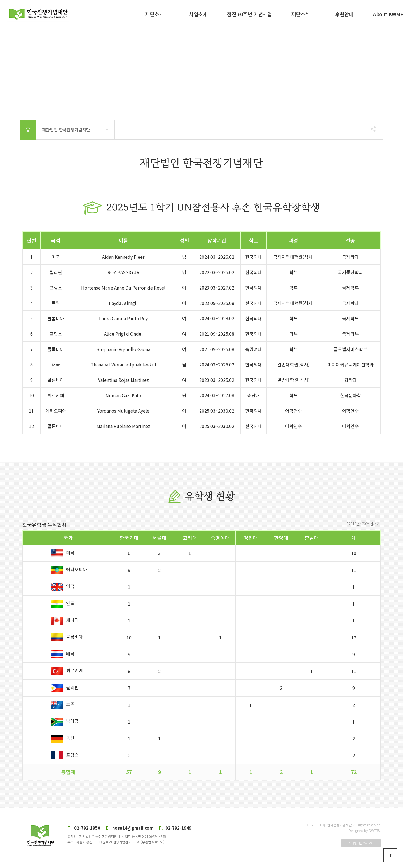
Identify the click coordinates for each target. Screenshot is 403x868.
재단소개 (154, 14)
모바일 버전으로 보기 (361, 843)
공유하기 (371, 129)
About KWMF (388, 14)
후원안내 (344, 14)
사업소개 (198, 14)
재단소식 (301, 14)
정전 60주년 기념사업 (249, 14)
